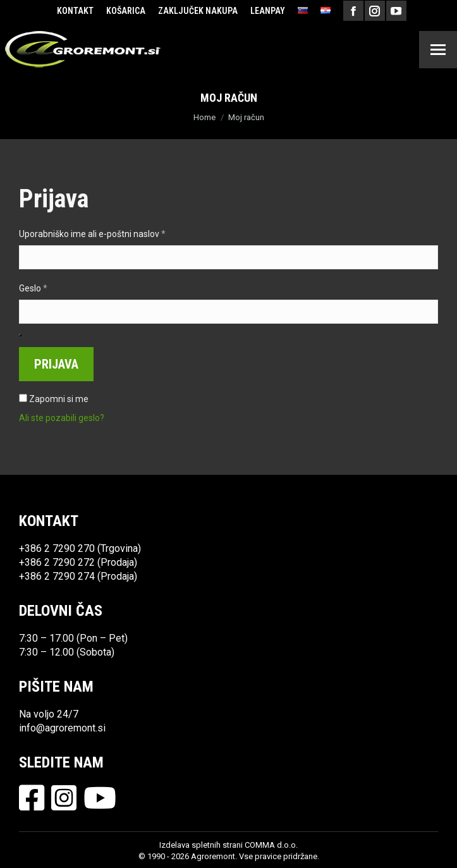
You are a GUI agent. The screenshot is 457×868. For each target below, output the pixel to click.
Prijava (56, 364)
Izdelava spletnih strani (201, 845)
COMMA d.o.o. (271, 845)
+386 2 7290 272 (57, 562)
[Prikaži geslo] (20, 335)
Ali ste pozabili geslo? (62, 418)
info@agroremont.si (62, 728)
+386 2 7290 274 (57, 576)
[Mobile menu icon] (438, 50)
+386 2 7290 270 (57, 548)
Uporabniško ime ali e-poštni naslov (114, 233)
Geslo (55, 288)
